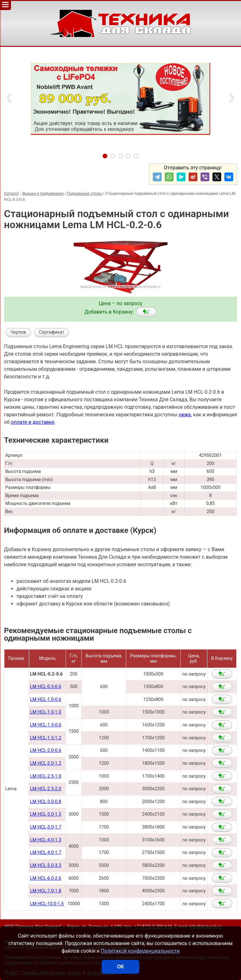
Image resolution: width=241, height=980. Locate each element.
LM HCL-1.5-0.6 (46, 725)
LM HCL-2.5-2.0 (46, 789)
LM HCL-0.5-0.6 (46, 687)
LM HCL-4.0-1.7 (46, 853)
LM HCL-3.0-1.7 (46, 827)
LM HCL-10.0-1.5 (47, 904)
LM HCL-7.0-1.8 (46, 891)
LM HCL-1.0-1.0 (46, 712)
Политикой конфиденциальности (140, 951)
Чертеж (18, 332)
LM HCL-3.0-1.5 (46, 814)
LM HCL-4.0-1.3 (46, 840)
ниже (185, 415)
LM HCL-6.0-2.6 (46, 878)
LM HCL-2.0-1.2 (46, 763)
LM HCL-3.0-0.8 (46, 802)
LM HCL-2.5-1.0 (46, 776)
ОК (120, 967)
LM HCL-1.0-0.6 (46, 700)
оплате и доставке (33, 422)
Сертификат (52, 332)
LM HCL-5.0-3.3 (46, 865)
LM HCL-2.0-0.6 (46, 750)
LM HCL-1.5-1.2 (46, 738)
